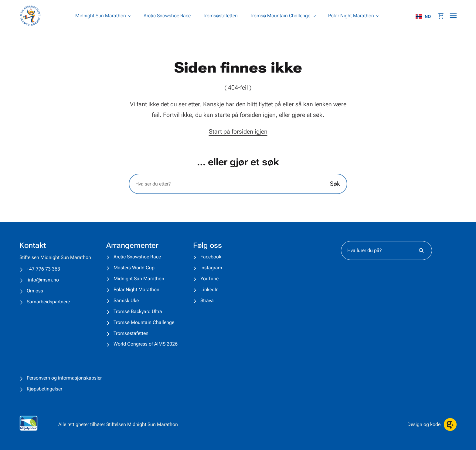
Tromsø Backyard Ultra (138, 311)
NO (423, 16)
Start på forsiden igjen (238, 131)
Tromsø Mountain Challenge (144, 322)
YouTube (209, 279)
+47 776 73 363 (43, 269)
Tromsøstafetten (131, 333)
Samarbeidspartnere (48, 302)
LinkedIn (209, 290)
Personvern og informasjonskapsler (64, 378)
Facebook (211, 257)
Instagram (211, 268)
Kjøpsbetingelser (44, 389)
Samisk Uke (126, 300)
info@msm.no (43, 280)
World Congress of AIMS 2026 (146, 344)
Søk (335, 184)
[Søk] (421, 251)
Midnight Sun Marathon (139, 279)
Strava (207, 300)
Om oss (35, 291)
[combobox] (426, 16)
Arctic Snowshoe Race (137, 257)
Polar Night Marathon (136, 290)
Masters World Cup (134, 268)
